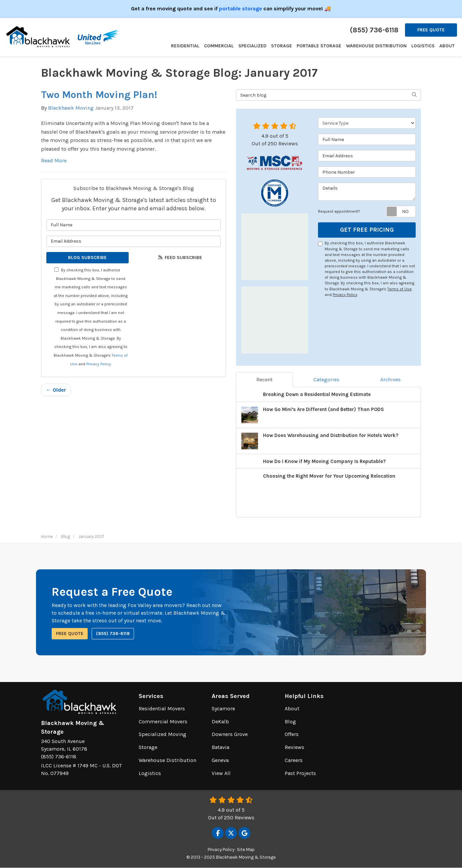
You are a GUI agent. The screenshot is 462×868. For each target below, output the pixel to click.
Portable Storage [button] (319, 46)
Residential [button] (185, 46)
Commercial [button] (219, 46)
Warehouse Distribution (167, 760)
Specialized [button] (252, 46)
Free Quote (431, 30)
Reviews (294, 747)
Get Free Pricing (367, 230)
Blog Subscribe (87, 257)
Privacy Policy (99, 364)
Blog (290, 721)
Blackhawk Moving (71, 108)
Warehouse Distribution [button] (376, 46)
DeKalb (220, 721)
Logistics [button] (423, 46)
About (292, 708)
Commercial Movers (163, 721)
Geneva (220, 760)
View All (221, 773)
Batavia (220, 747)
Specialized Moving (162, 734)
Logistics (150, 773)
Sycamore (223, 708)
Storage (148, 747)
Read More (54, 160)
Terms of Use (399, 289)
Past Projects (300, 773)
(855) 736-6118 (113, 633)
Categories (326, 379)
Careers (294, 760)
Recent (264, 379)
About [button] (447, 46)
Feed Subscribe (180, 257)
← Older (56, 390)
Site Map (246, 849)
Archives (390, 379)
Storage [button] (281, 46)
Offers (292, 734)
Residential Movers (162, 708)
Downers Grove (230, 734)
